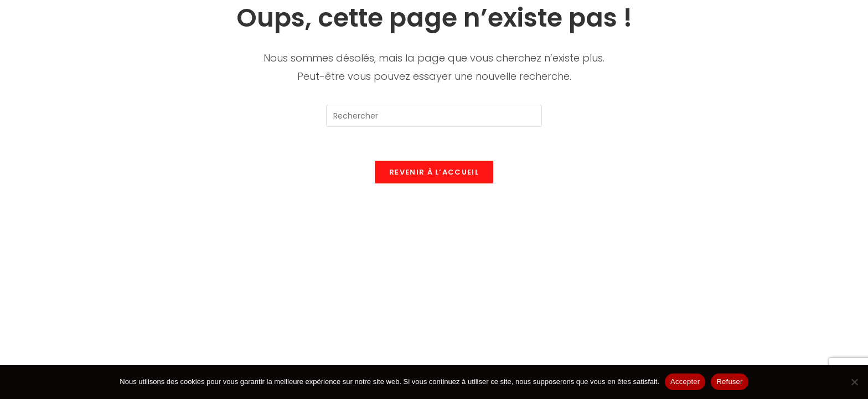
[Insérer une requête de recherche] (434, 116)
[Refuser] (854, 382)
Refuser (729, 382)
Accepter (685, 382)
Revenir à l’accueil (434, 172)
